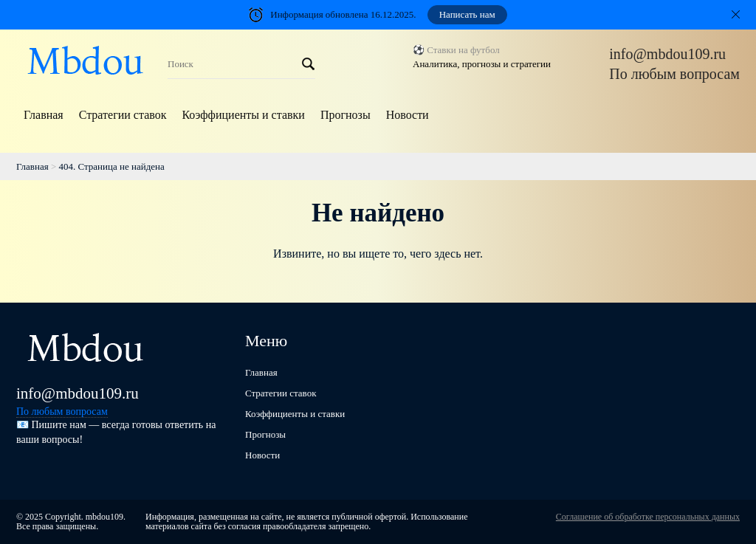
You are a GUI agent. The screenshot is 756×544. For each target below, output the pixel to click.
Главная (44, 115)
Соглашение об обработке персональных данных (648, 517)
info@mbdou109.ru (667, 54)
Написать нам (467, 14)
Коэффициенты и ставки (243, 115)
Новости (408, 115)
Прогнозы (346, 115)
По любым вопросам (674, 74)
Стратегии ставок (123, 115)
